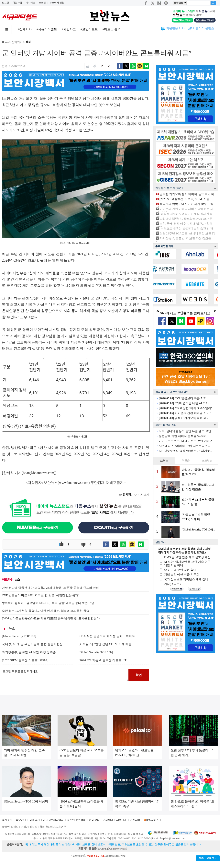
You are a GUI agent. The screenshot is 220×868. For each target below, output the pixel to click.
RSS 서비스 (152, 820)
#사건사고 (69, 29)
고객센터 (108, 820)
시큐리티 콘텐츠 (203, 28)
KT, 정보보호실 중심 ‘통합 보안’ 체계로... (185, 451)
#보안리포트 (89, 29)
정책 (28, 42)
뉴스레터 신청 (57, 3)
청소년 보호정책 (76, 820)
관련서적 (135, 820)
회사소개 (7, 820)
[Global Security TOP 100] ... (21, 636)
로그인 (5, 3)
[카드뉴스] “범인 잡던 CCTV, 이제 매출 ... (107, 644)
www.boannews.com (74, 483)
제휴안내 (121, 820)
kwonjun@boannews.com (112, 849)
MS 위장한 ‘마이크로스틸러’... (186, 408)
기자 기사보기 (134, 495)
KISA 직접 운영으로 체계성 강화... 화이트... (108, 636)
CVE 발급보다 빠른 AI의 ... (184, 398)
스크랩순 (207, 461)
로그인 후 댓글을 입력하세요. (65, 675)
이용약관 (35, 820)
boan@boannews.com (39, 473)
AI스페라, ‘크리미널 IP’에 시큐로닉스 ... (184, 446)
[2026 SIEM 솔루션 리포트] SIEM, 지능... (186, 199)
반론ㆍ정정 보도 (208, 858)
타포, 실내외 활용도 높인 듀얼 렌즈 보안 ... (186, 431)
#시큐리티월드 (47, 29)
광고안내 (21, 820)
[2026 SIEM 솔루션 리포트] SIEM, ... (27, 660)
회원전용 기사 (175, 28)
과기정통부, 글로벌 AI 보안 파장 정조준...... (31, 652)
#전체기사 (25, 29)
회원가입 (17, 3)
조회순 (164, 461)
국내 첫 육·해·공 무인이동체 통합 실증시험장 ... (34, 644)
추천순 (186, 461)
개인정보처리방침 (53, 820)
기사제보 (30, 3)
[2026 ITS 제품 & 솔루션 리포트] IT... (104, 660)
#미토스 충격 (112, 29)
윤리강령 (94, 820)
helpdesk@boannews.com (173, 838)
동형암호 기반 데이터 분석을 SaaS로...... (185, 436)
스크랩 (42, 3)
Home (5, 42)
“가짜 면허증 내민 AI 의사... (185, 403)
